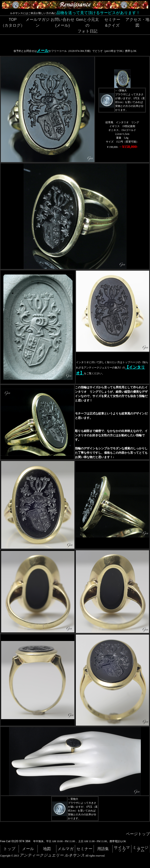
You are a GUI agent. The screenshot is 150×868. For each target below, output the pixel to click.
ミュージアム (141, 849)
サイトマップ (122, 849)
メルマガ (66, 849)
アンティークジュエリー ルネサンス (52, 855)
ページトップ (138, 834)
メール (43, 51)
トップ (9, 849)
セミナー (84, 849)
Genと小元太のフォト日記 (87, 25)
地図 (47, 849)
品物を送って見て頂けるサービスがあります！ (98, 13)
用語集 (103, 849)
